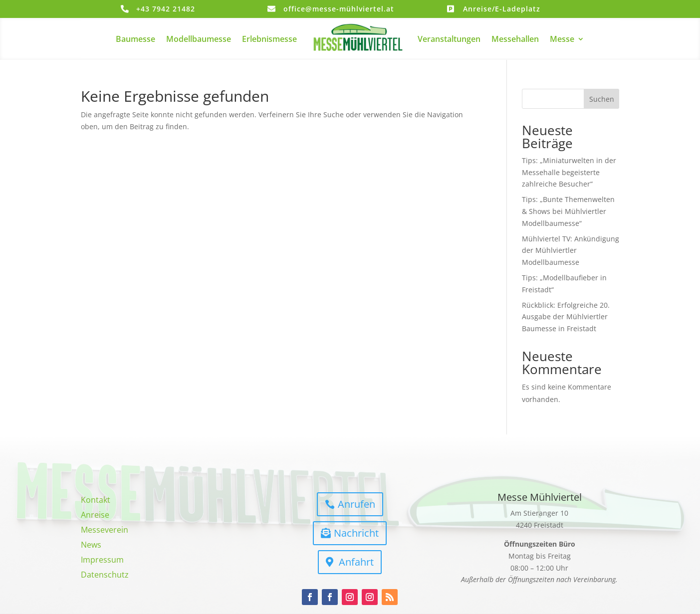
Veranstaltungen (449, 39)
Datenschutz (105, 576)
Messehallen (515, 39)
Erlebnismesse (269, 39)
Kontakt (96, 501)
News (91, 546)
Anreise (95, 516)
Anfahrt (356, 562)
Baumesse (135, 39)
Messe (562, 39)
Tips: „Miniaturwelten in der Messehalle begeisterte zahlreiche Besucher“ (569, 172)
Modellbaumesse (199, 39)
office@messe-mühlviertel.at (339, 9)
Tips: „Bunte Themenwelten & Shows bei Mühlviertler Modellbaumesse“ (568, 211)
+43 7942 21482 (166, 9)
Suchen (602, 99)
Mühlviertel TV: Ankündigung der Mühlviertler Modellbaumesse (571, 251)
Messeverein (105, 531)
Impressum (102, 561)
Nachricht (356, 533)
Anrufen (356, 504)
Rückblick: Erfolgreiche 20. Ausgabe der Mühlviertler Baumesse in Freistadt (566, 317)
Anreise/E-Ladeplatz (502, 9)
